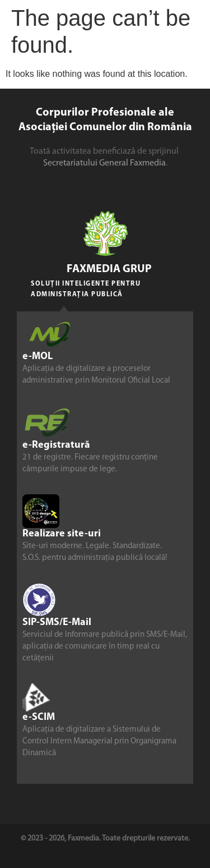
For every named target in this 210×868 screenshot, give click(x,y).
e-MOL (38, 357)
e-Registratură (56, 446)
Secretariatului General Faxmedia (104, 163)
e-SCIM (39, 718)
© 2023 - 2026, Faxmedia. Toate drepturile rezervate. (105, 839)
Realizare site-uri (62, 534)
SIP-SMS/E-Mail (57, 623)
